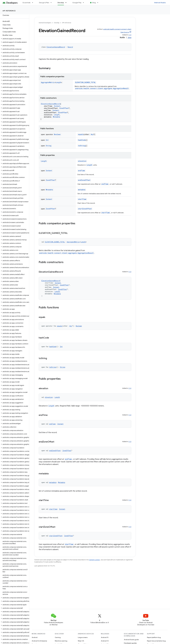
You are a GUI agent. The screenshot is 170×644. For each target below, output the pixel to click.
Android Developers (45, 23)
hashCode (82, 140)
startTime (82, 199)
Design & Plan (44, 3)
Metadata (56, 117)
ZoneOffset (64, 108)
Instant (57, 106)
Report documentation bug (156, 641)
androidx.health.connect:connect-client (117, 29)
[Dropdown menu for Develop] (67, 3)
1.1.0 (130, 35)
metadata (82, 190)
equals (81, 134)
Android (35, 637)
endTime (81, 171)
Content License (94, 560)
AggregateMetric (48, 82)
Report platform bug (154, 637)
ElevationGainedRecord (56, 47)
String (49, 146)
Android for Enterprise (39, 641)
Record (70, 47)
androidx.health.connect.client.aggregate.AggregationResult (102, 88)
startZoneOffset (85, 209)
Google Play (77, 3)
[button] (14, 39)
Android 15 (105, 637)
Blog (94, 3)
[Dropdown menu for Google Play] (84, 3)
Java (129, 38)
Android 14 (105, 641)
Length (58, 82)
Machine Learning (61, 641)
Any (92, 134)
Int (47, 140)
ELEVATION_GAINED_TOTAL (85, 82)
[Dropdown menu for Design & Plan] (52, 3)
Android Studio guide (131, 640)
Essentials (27, 3)
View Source (125, 32)
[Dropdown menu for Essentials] (34, 3)
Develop (57, 23)
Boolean (57, 134)
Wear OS (81, 641)
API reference (9, 11)
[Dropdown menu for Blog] (99, 3)
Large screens (83, 637)
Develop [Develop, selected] (61, 3)
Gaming (58, 637)
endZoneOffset (84, 180)
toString (82, 146)
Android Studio (160, 3)
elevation (82, 161)
